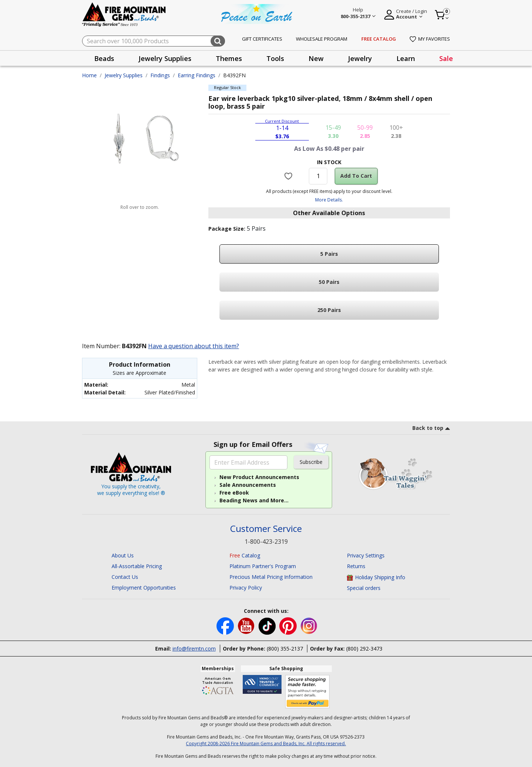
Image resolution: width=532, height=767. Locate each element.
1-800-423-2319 (266, 542)
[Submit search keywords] (218, 41)
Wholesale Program (322, 39)
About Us (123, 555)
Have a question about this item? (194, 346)
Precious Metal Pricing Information (271, 577)
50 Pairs (329, 282)
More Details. (329, 200)
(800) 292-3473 (364, 649)
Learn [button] (406, 58)
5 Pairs (329, 254)
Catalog (245, 555)
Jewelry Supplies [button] (165, 58)
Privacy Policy (246, 588)
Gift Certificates (262, 39)
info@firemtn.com (194, 649)
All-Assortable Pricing (137, 566)
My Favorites (430, 39)
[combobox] (154, 41)
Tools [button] (275, 58)
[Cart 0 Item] (442, 15)
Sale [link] (446, 58)
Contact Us (125, 577)
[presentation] (104, 58)
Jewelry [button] (360, 58)
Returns (356, 566)
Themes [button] (229, 58)
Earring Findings (197, 75)
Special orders (364, 588)
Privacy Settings (366, 555)
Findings (160, 75)
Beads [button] (104, 58)
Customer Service (266, 529)
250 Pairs (329, 310)
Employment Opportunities (144, 588)
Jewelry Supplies (124, 75)
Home (89, 75)
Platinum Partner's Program (263, 566)
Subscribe (311, 462)
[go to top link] (431, 429)
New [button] (316, 58)
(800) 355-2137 (285, 649)
